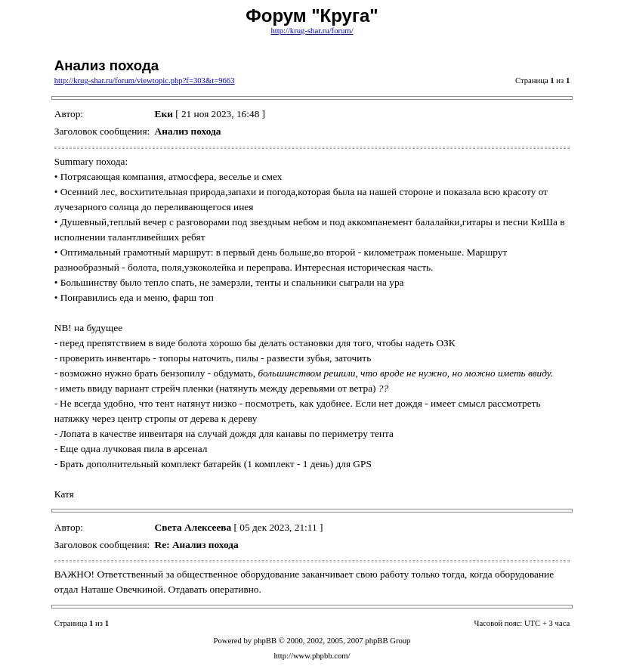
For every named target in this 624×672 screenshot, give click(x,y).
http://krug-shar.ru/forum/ (312, 31)
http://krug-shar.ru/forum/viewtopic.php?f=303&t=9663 (145, 81)
